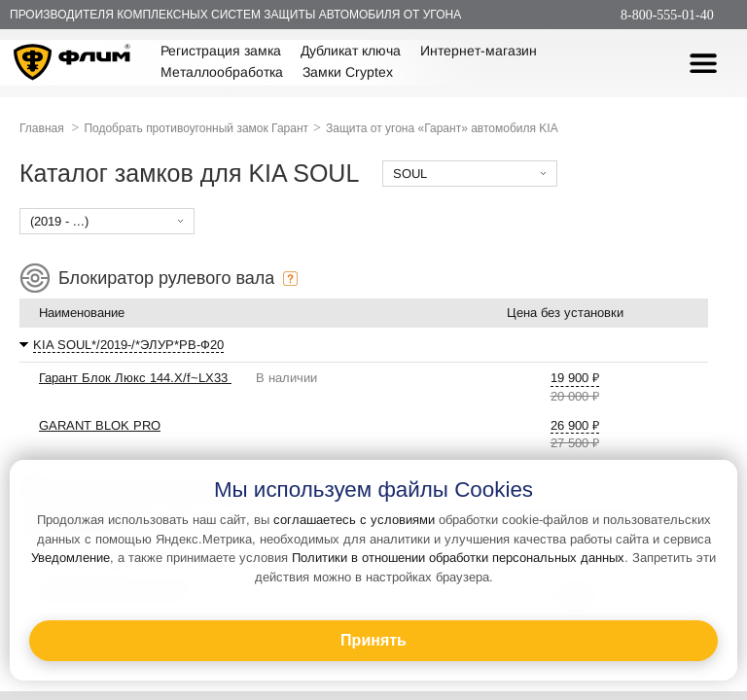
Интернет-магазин (479, 51)
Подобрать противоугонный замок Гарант (196, 128)
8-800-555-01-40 (667, 15)
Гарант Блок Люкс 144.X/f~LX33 (135, 378)
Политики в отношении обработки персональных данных (458, 558)
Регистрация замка (221, 51)
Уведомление (71, 558)
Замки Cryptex (348, 72)
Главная (42, 128)
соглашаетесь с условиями (354, 520)
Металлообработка (222, 72)
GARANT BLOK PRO (100, 425)
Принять (373, 640)
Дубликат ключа (351, 51)
